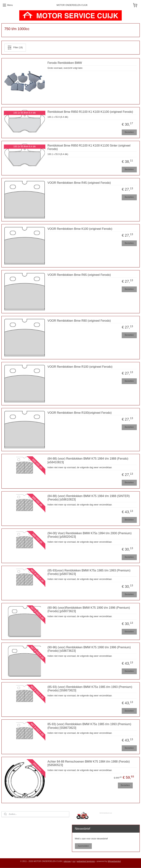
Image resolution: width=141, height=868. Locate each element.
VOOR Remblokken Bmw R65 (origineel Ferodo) (79, 275)
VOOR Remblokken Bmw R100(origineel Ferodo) (80, 413)
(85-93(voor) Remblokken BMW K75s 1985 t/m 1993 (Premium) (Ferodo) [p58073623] (89, 572)
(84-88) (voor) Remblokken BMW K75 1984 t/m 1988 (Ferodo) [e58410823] (88, 460)
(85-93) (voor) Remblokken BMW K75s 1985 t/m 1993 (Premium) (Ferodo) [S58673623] (90, 689)
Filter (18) (15, 47)
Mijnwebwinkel (114, 861)
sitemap (67, 861)
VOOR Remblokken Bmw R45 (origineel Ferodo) (79, 183)
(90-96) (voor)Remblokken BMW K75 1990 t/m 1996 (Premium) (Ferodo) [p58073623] (89, 609)
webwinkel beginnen (86, 861)
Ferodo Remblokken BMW (65, 63)
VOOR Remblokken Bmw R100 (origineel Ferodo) (80, 367)
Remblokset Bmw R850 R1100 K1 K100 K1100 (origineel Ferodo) (90, 112)
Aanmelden (83, 846)
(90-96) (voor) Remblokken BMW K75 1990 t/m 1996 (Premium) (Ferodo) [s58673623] (89, 649)
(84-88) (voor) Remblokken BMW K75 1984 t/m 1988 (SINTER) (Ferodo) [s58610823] (89, 498)
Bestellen (129, 132)
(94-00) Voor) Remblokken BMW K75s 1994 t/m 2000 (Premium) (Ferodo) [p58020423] (90, 535)
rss (74, 861)
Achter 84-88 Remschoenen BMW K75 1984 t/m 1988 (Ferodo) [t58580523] (89, 763)
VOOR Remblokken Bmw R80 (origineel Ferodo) (79, 321)
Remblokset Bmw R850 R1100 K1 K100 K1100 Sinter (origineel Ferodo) (89, 147)
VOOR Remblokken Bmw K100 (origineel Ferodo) (80, 229)
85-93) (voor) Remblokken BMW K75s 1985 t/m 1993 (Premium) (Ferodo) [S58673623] (89, 726)
